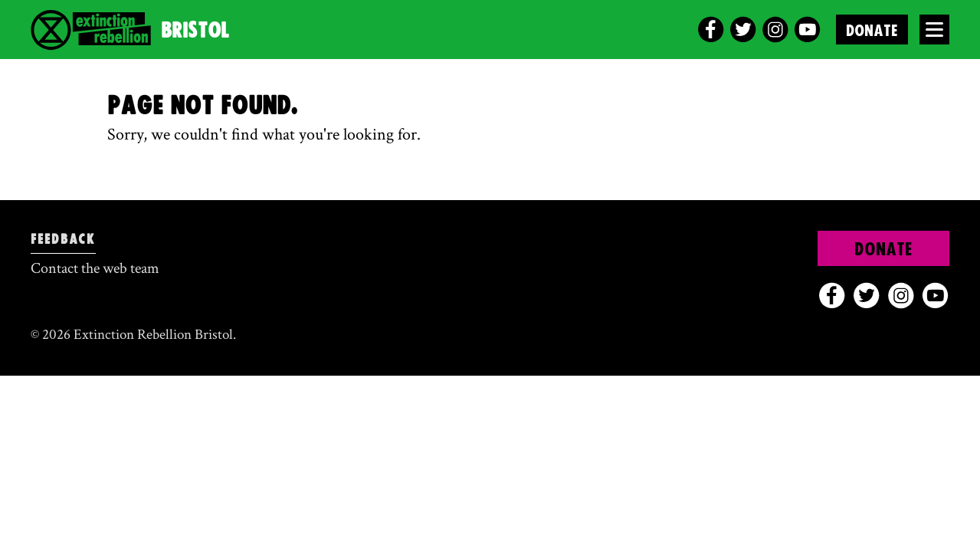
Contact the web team (95, 268)
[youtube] (807, 30)
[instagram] (775, 30)
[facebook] (711, 30)
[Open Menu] (934, 30)
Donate (872, 31)
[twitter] (743, 30)
